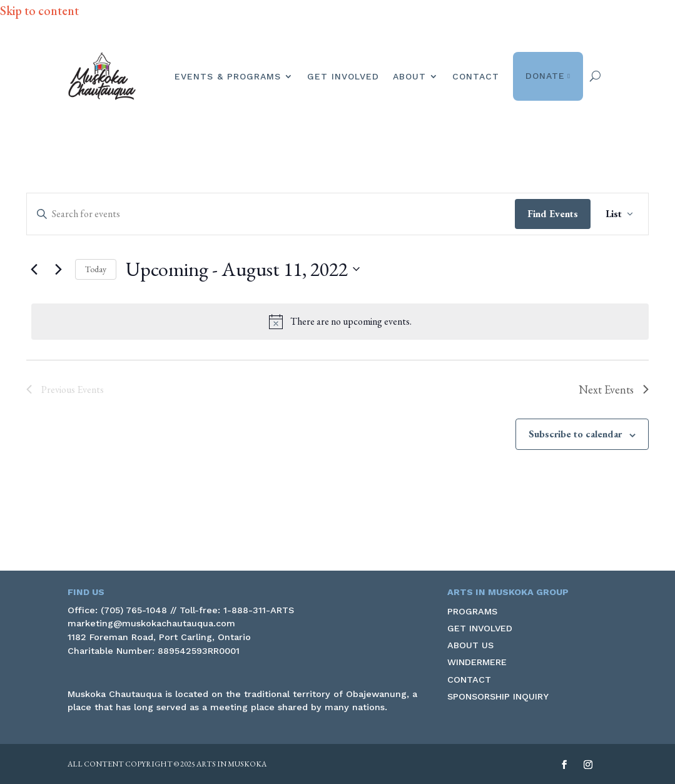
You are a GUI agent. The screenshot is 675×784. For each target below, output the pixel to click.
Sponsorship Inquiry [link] (498, 696)
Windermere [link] (477, 662)
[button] (564, 765)
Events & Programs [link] (228, 76)
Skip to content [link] (39, 11)
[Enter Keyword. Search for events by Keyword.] (271, 214)
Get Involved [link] (343, 76)
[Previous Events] (34, 269)
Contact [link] (476, 76)
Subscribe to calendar (575, 434)
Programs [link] (472, 611)
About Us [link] (470, 645)
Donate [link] (548, 76)
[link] (102, 76)
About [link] (409, 76)
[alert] (340, 322)
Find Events (553, 214)
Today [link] (96, 269)
